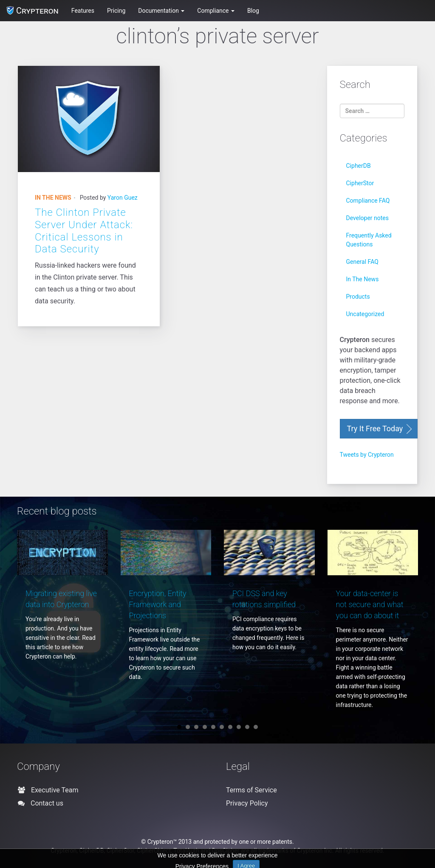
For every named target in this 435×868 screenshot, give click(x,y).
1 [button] (179, 727)
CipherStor (360, 183)
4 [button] (205, 727)
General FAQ (362, 262)
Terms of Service (251, 790)
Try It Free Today (375, 428)
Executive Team (51, 790)
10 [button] (256, 727)
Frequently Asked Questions (369, 240)
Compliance (216, 11)
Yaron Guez (123, 198)
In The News (53, 198)
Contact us (44, 803)
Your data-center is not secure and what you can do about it (370, 604)
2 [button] (188, 727)
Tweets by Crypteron (367, 455)
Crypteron (32, 11)
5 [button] (213, 727)
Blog (253, 11)
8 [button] (239, 727)
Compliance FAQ (368, 201)
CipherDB (359, 166)
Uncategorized (365, 314)
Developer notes (367, 218)
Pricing (116, 11)
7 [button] (230, 727)
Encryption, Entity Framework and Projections (158, 604)
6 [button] (222, 727)
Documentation (161, 11)
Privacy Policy (247, 803)
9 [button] (247, 727)
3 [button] (196, 727)
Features (83, 11)
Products (358, 297)
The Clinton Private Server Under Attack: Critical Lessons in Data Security (84, 231)
